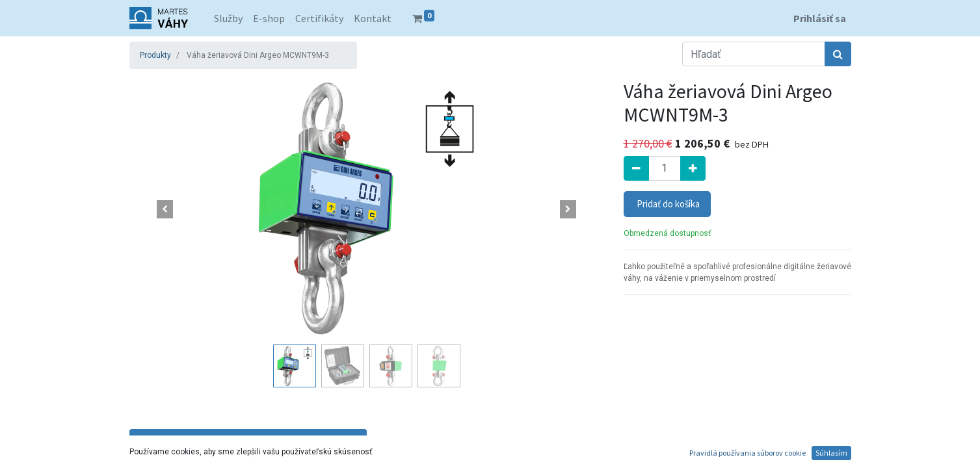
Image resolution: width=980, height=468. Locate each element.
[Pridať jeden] (693, 168)
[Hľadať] (838, 54)
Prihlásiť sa (820, 18)
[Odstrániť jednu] (636, 168)
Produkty (155, 55)
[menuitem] (228, 18)
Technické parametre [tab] (248, 440)
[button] (165, 209)
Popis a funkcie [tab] (485, 440)
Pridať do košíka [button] (667, 204)
